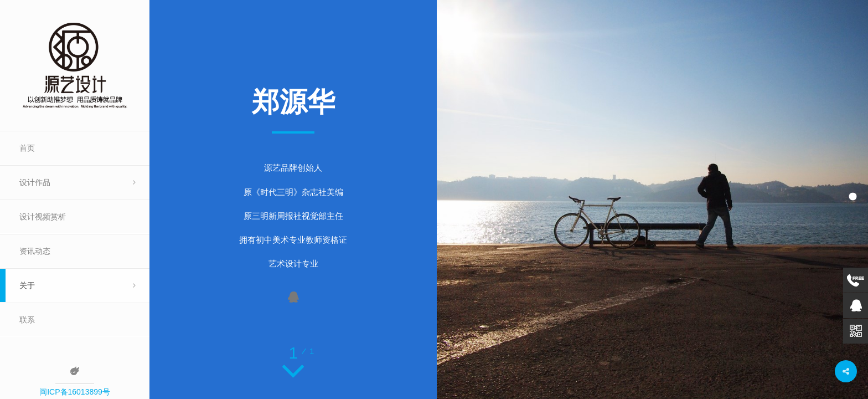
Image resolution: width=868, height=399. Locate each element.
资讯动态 (35, 251)
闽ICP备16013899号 (75, 392)
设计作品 (35, 182)
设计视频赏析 (43, 217)
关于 (27, 285)
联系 (27, 320)
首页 (27, 148)
